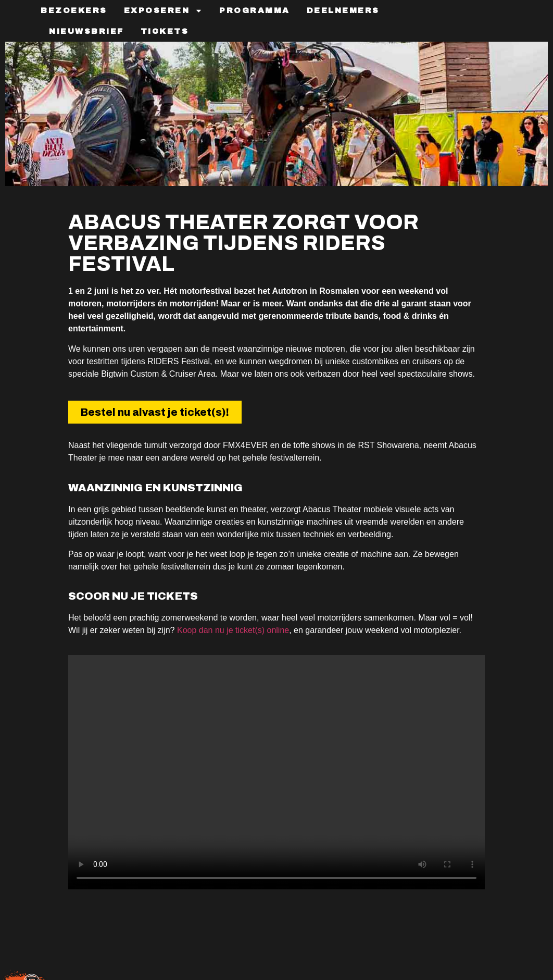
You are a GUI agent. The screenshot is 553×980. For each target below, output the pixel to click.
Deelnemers (343, 10)
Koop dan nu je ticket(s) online (233, 630)
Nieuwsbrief (86, 31)
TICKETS (165, 31)
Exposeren (164, 11)
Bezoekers (74, 10)
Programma (255, 10)
